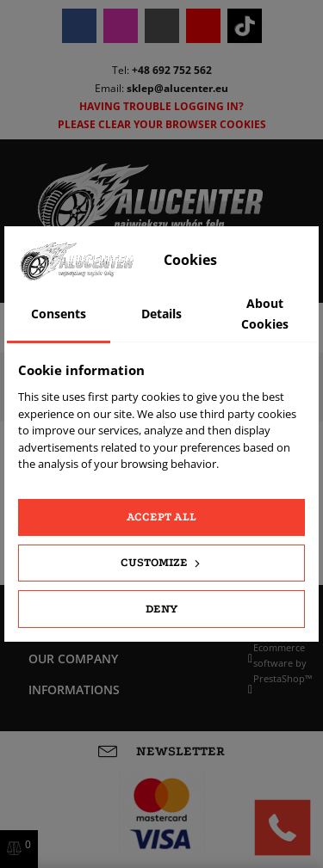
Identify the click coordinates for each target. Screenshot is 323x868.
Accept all (161, 517)
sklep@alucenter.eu (177, 88)
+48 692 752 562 (172, 70)
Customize (162, 563)
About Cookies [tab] (265, 314)
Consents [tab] (59, 314)
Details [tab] (161, 314)
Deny (161, 609)
